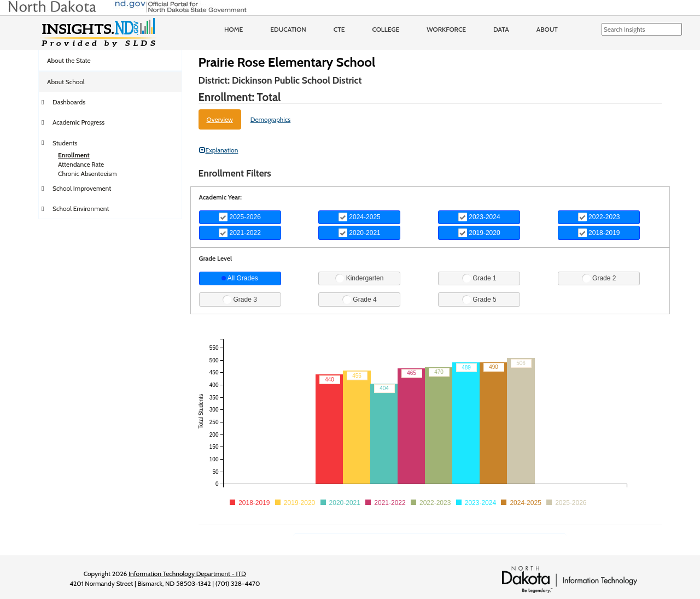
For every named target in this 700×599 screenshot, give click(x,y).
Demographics (271, 119)
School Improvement (82, 188)
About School (66, 82)
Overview (220, 119)
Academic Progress (78, 122)
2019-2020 (479, 233)
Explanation (219, 150)
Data (501, 29)
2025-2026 (240, 217)
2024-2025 (360, 217)
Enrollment (74, 155)
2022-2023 (599, 217)
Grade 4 (360, 299)
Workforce (446, 29)
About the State (69, 60)
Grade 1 (479, 278)
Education (288, 29)
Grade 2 (599, 278)
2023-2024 (479, 217)
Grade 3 (240, 299)
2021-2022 (240, 233)
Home (234, 29)
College (386, 29)
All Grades (240, 278)
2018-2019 (599, 233)
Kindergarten (359, 278)
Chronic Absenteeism (87, 174)
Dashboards (69, 102)
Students (65, 143)
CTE (339, 29)
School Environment (81, 209)
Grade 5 (479, 299)
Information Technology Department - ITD (187, 574)
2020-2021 (360, 233)
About (547, 29)
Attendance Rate (81, 164)
